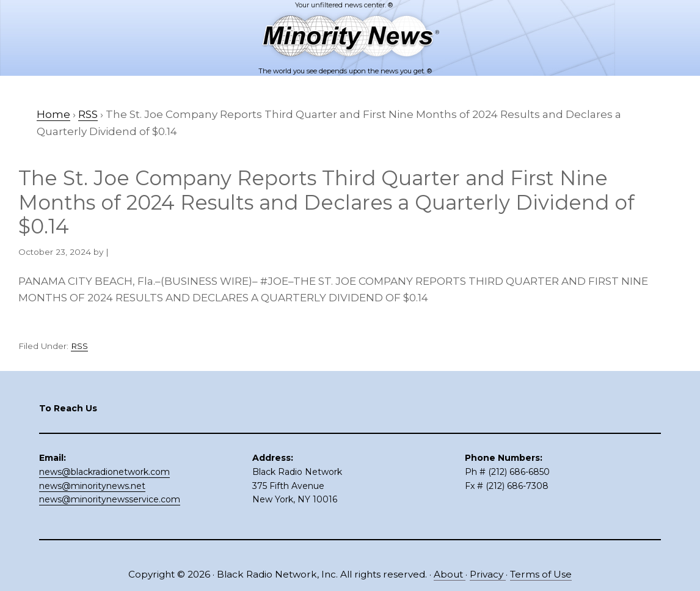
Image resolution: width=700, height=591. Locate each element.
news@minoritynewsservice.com (110, 499)
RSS (79, 346)
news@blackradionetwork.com (104, 472)
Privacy (488, 574)
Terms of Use (541, 574)
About (450, 574)
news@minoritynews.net (92, 486)
